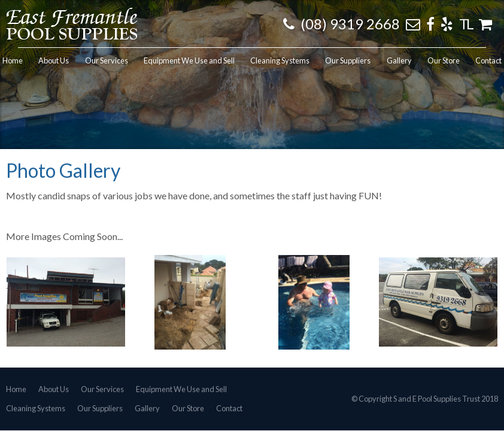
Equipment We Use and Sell (181, 389)
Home (16, 389)
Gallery (147, 409)
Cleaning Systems (36, 409)
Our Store (188, 409)
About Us (54, 389)
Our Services (102, 389)
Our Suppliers (100, 409)
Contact (229, 409)
